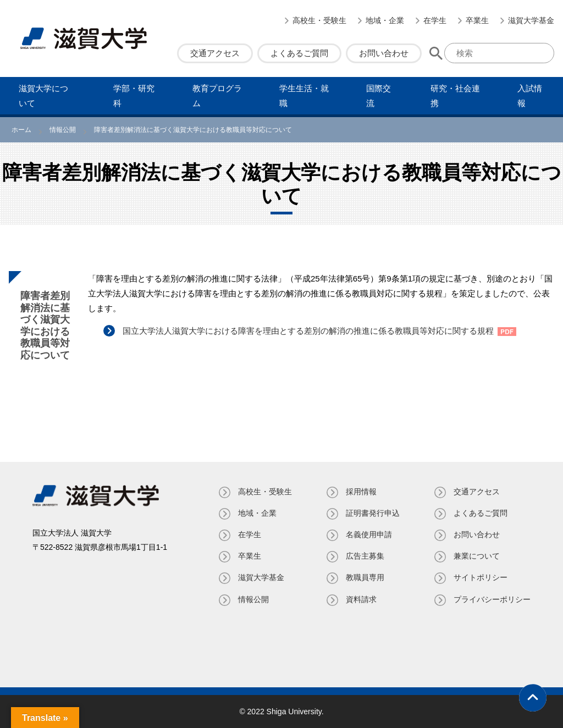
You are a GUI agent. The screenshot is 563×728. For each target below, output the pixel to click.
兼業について (477, 556)
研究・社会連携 (455, 96)
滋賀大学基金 (531, 20)
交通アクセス (215, 53)
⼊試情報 (530, 96)
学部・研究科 (134, 96)
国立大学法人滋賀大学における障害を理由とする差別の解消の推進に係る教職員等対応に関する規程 (308, 331)
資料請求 (361, 599)
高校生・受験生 (319, 20)
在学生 (435, 20)
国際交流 (379, 96)
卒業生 (477, 20)
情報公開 (253, 599)
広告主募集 (365, 556)
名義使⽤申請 (369, 534)
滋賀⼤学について (43, 96)
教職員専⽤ (365, 577)
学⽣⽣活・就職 (304, 96)
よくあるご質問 (299, 53)
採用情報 (361, 492)
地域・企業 (385, 20)
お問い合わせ (384, 53)
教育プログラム (217, 96)
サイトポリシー (481, 577)
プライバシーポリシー (492, 599)
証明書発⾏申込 (373, 513)
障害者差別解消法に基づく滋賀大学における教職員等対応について (45, 326)
